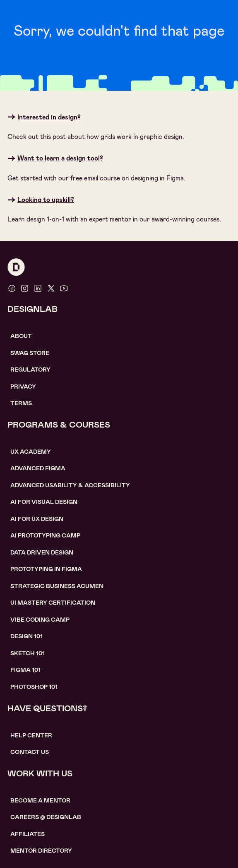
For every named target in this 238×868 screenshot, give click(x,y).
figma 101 (25, 670)
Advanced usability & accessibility (70, 485)
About (21, 336)
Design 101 (26, 636)
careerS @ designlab (46, 817)
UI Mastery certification (53, 603)
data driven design (42, 552)
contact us (30, 752)
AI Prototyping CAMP (45, 535)
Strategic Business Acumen (57, 586)
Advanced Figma (38, 468)
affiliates (28, 834)
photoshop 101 (34, 687)
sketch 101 (28, 653)
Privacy (23, 387)
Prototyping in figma (46, 569)
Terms (21, 403)
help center (31, 735)
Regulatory (30, 370)
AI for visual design (44, 502)
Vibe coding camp (40, 620)
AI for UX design (37, 519)
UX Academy (31, 452)
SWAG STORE (30, 353)
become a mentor (40, 800)
